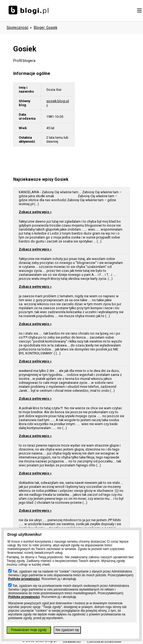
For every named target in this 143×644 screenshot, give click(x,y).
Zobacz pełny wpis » (35, 212)
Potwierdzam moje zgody (29, 630)
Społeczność (17, 28)
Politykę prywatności (24, 579)
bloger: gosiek (46, 28)
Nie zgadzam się (67, 630)
